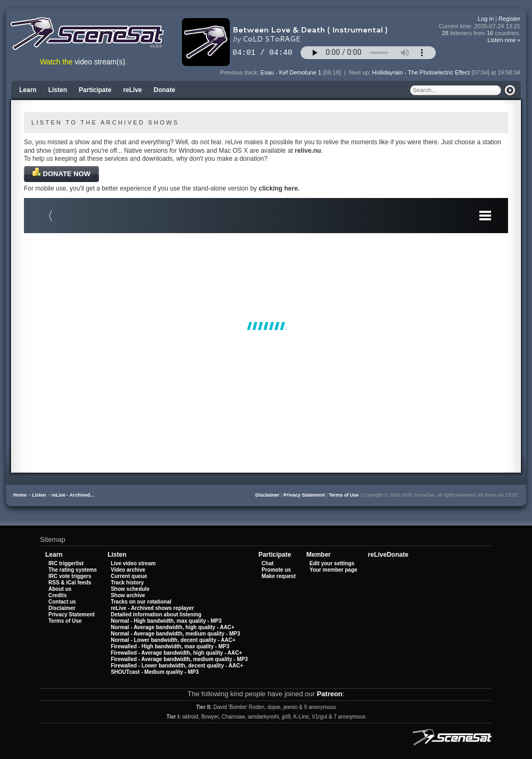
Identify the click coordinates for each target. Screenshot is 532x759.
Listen (39, 495)
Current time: (480, 26)
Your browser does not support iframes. (266, 326)
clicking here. (279, 188)
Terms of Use (344, 495)
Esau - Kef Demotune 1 (291, 72)
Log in (486, 19)
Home (20, 495)
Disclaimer (268, 495)
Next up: (361, 72)
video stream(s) (100, 62)
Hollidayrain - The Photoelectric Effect (421, 72)
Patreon (329, 694)
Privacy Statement (304, 495)
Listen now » (504, 40)
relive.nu (308, 151)
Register (509, 19)
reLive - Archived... (73, 495)
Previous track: (240, 72)
